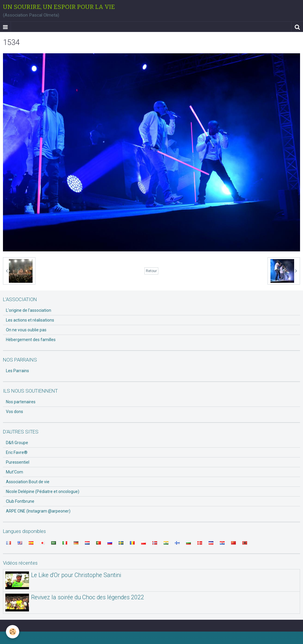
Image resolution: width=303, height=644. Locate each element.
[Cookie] (13, 632)
